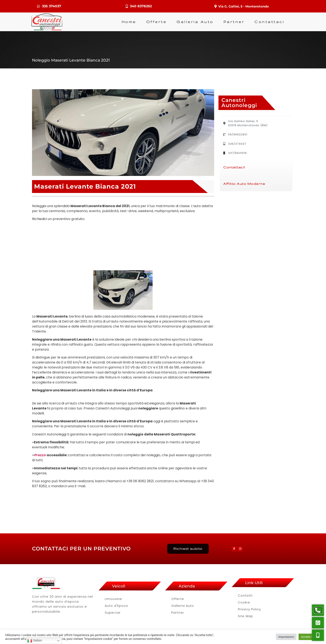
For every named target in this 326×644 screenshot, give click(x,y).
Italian (35, 641)
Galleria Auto (195, 23)
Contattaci (269, 23)
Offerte (156, 23)
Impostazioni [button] (286, 637)
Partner (234, 23)
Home (129, 23)
